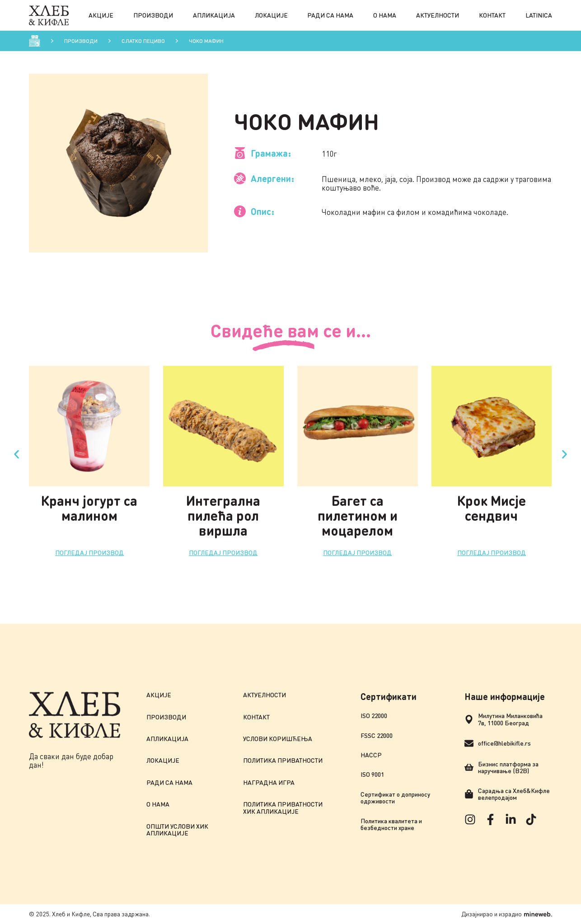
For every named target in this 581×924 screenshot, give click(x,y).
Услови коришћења (278, 739)
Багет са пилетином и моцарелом (358, 515)
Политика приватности (283, 760)
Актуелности (438, 15)
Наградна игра (269, 782)
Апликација (214, 15)
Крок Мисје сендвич (492, 508)
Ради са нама (330, 15)
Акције (101, 15)
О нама (385, 15)
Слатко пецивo (143, 41)
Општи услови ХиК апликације (177, 830)
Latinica (539, 15)
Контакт (492, 15)
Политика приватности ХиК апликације (283, 808)
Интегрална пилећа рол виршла (223, 515)
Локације (271, 15)
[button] (16, 454)
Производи (153, 15)
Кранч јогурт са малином (89, 508)
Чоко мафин (206, 41)
